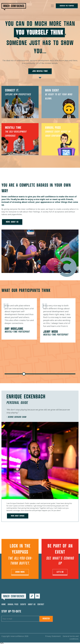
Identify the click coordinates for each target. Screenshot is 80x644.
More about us (12, 222)
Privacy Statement (53, 635)
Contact (41, 603)
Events (23, 603)
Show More (20, 571)
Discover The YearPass (67, 6)
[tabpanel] (19, 318)
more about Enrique (18, 515)
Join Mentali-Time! (40, 71)
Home (4, 603)
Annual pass (13, 603)
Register (46, 617)
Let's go (60, 571)
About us (32, 603)
